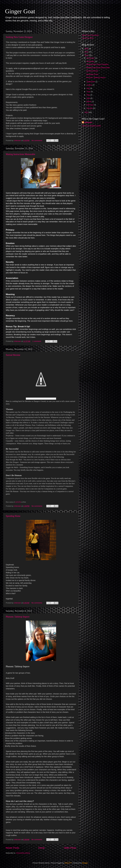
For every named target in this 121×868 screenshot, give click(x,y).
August (89, 85)
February (90, 105)
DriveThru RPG (88, 38)
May (88, 95)
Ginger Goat (20, 11)
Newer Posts (12, 848)
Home (41, 848)
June (89, 92)
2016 (87, 49)
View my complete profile (91, 126)
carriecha (18, 502)
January (90, 108)
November (91, 61)
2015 (87, 52)
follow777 (68, 863)
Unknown (88, 122)
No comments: (37, 140)
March (89, 102)
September (91, 82)
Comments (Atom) (23, 853)
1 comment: (37, 341)
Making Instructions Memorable (20, 154)
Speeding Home (13, 516)
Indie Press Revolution (90, 35)
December (91, 58)
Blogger (85, 863)
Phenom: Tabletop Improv (18, 617)
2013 (87, 112)
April (89, 98)
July (88, 88)
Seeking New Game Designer (19, 37)
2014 (87, 55)
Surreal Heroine (13, 355)
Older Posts (70, 848)
